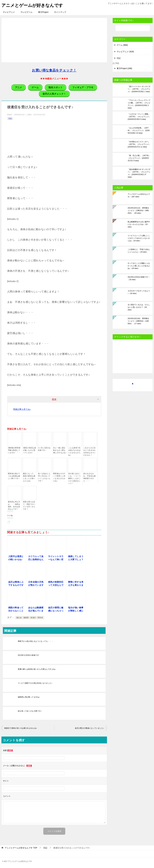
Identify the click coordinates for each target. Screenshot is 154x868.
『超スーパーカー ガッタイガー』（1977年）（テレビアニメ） (139, 89)
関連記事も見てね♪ (22, 409)
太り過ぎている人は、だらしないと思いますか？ (139, 307)
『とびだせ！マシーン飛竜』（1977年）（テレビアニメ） (139, 117)
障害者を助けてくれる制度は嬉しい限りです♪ (14, 476)
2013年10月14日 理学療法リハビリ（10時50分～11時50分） (138, 321)
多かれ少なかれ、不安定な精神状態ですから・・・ (90, 477)
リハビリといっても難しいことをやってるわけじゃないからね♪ (139, 238)
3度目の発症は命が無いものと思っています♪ (30, 450)
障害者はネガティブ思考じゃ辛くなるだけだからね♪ (59, 477)
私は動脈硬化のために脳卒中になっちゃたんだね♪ (139, 224)
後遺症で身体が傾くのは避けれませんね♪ (21, 728)
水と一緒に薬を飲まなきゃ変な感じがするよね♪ (60, 450)
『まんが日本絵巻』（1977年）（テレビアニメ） (139, 130)
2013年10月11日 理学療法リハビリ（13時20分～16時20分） (138, 211)
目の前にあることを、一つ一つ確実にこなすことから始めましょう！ (74, 478)
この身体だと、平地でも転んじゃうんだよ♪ (139, 251)
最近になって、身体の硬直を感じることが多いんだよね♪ (29, 477)
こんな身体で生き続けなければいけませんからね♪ (74, 451)
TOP (21, 848)
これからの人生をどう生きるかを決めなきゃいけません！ (90, 451)
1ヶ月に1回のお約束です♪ (44, 449)
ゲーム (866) (122, 45)
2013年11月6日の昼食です (28, 655)
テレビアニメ (9, 12)
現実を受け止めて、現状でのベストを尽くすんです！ (29, 505)
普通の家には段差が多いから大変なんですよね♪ (37, 669)
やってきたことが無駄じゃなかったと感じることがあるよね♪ (139, 266)
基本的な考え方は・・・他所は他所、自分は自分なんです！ (14, 505)
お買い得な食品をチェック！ (54, 70)
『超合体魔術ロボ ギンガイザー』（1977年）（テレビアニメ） (139, 173)
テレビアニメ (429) (125, 52)
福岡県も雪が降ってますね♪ (29, 697)
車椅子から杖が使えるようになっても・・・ (35, 641)
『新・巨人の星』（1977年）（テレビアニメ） (139, 158)
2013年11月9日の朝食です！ (139, 278)
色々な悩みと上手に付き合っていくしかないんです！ (44, 477)
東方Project (43, 12)
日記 (10, 119)
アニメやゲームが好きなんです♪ (139, 195)
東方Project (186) (124, 68)
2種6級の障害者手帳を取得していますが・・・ (14, 450)
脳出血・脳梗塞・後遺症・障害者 (30, 618)
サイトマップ (60, 12)
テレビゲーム (26, 12)
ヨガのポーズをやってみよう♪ (139, 292)
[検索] (133, 28)
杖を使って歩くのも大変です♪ (30, 711)
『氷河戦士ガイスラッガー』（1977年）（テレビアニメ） (139, 144)
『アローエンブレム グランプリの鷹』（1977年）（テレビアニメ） (139, 104)
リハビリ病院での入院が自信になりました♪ (35, 683)
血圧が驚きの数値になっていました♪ (90, 728)
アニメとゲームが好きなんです (32, 5)
